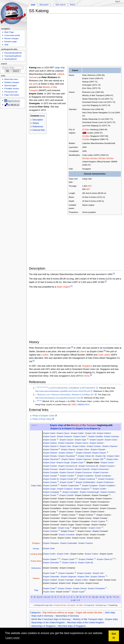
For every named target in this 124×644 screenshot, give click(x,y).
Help (6, 45)
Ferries (36, 549)
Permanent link (11, 92)
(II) (86, 456)
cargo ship (60, 68)
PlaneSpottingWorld (13, 53)
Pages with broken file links (89, 613)
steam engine (63, 287)
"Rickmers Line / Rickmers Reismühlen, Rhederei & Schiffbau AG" (65, 395)
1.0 (38, 387)
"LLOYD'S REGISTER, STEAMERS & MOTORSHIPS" (72, 388)
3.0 (38, 400)
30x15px (86, 158)
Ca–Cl (40, 597)
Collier (81, 605)
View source (60, 5)
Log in (118, 1)
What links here (11, 79)
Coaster (72, 605)
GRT (90, 186)
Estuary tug (102, 605)
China (86, 376)
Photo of (43, 416)
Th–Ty (116, 597)
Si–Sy (102, 597)
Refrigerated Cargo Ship (44, 605)
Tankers (36, 578)
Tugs (36, 590)
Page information (12, 95)
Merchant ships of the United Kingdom (86, 623)
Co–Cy (47, 597)
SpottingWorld (10, 59)
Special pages (10, 85)
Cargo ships (36, 485)
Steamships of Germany (67, 616)
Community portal (12, 35)
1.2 (44, 387)
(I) (68, 466)
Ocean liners (36, 561)
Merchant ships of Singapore (72, 626)
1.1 (41, 387)
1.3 (46, 387)
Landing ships (36, 554)
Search (4, 64)
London (45, 355)
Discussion (44, 5)
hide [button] (42, 116)
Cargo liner (90, 605)
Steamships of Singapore (43, 626)
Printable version (12, 89)
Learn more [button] (13, 638)
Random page (10, 42)
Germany (33, 77)
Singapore (87, 366)
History (73, 5)
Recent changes (11, 38)
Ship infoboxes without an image (58, 613)
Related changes (12, 82)
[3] (105, 351)
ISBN (74, 405)
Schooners (36, 568)
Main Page (9, 32)
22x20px (86, 130)
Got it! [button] (114, 636)
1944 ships (110, 613)
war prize (33, 84)
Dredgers (36, 543)
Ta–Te (109, 597)
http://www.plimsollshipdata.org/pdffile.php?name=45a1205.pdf (63, 391)
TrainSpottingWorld (13, 56)
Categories (35, 613)
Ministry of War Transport (84, 425)
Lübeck (61, 74)
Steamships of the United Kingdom (48, 623)
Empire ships (57, 425)
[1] (114, 273)
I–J (68, 597)
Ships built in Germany (42, 616)
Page (33, 5)
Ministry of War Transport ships (88, 619)
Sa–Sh (95, 597)
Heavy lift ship (61, 605)
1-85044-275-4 (83, 405)
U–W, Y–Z (75, 600)
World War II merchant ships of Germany (51, 619)
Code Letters (104, 355)
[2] (72, 347)
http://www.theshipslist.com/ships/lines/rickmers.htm (58, 398)
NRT (88, 189)
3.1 (41, 400)
